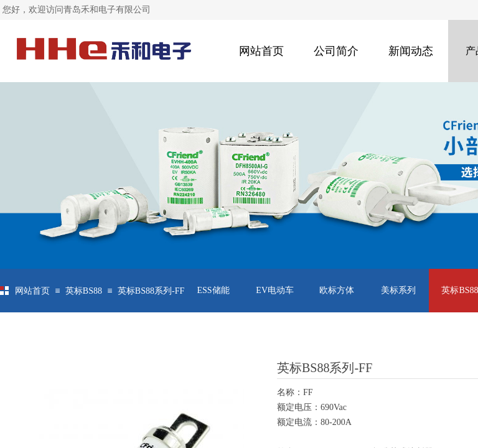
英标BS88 (84, 291)
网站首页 (261, 51)
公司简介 (336, 51)
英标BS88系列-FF (151, 291)
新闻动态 (411, 51)
